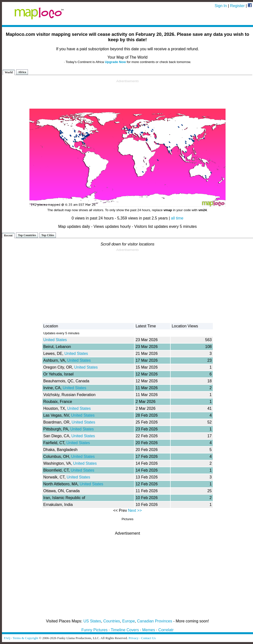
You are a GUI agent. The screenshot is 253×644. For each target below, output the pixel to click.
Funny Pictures (95, 630)
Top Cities (48, 235)
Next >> (135, 510)
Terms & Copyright (25, 638)
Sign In (221, 6)
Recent (8, 235)
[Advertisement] (127, 94)
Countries (112, 621)
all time (177, 218)
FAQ (7, 638)
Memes (149, 630)
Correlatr (166, 630)
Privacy (134, 638)
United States (55, 340)
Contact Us (148, 638)
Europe (129, 621)
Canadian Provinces (155, 621)
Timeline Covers (125, 630)
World (9, 72)
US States (92, 621)
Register (237, 6)
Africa (22, 72)
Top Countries (27, 235)
